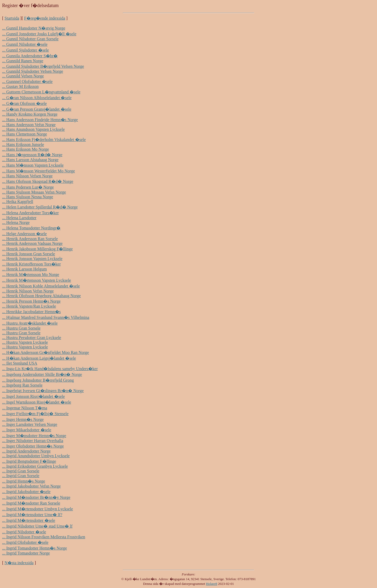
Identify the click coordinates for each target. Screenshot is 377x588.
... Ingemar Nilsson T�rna (25, 408)
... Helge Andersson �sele (24, 234)
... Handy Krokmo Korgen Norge (30, 114)
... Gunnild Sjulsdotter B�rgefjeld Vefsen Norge (43, 66)
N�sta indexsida (19, 563)
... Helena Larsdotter (19, 218)
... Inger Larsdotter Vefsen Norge (30, 424)
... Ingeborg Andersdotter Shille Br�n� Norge (42, 374)
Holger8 (212, 584)
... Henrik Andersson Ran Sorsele (30, 239)
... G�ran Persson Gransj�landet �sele (37, 109)
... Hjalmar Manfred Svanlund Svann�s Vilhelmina (46, 317)
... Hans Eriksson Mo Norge (26, 149)
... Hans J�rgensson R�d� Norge (32, 155)
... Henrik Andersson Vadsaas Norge (32, 243)
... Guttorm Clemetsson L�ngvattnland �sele (41, 92)
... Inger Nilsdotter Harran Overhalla (33, 441)
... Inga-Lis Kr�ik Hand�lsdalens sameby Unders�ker (50, 369)
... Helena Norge (16, 222)
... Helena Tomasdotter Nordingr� (31, 228)
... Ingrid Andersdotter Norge (26, 451)
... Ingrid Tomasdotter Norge (26, 553)
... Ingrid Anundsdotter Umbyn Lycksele (36, 456)
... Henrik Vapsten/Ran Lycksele (29, 306)
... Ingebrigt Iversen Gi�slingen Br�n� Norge (43, 391)
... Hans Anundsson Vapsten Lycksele (33, 129)
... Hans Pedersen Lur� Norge (28, 187)
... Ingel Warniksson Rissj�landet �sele (37, 402)
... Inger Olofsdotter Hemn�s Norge (33, 446)
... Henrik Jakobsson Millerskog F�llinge (37, 249)
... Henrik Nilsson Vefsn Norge (28, 291)
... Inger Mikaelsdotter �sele (27, 430)
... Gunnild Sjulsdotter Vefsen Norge (33, 71)
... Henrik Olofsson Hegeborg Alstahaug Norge (41, 296)
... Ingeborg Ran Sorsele (22, 385)
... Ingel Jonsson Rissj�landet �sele (34, 396)
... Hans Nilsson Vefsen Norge (27, 176)
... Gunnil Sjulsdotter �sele (26, 50)
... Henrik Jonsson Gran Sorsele (29, 254)
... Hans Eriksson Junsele (23, 145)
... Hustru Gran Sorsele (21, 328)
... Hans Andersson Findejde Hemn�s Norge (40, 120)
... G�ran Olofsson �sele (24, 103)
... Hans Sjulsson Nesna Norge (28, 197)
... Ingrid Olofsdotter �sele (25, 542)
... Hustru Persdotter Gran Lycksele (32, 338)
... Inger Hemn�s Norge (23, 419)
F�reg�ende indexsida (45, 18)
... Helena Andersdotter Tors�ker (30, 213)
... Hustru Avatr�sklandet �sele (30, 323)
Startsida (12, 18)
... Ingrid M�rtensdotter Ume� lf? (32, 515)
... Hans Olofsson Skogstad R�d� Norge (38, 181)
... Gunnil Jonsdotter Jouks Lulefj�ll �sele (39, 34)
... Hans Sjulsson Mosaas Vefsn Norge (34, 192)
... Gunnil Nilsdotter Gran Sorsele (30, 39)
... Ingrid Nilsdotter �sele (24, 532)
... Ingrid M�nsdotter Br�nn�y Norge (36, 497)
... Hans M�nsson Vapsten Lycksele (33, 165)
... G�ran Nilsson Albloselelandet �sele (37, 98)
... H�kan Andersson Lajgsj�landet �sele (39, 358)
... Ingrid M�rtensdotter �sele (29, 520)
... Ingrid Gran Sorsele (21, 471)
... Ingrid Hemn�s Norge (24, 481)
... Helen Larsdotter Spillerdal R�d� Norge (40, 207)
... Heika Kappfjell (18, 202)
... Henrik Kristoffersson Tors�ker (31, 264)
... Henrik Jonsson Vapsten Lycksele (32, 259)
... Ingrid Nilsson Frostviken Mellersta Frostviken (44, 537)
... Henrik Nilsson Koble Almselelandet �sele (41, 286)
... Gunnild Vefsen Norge (23, 76)
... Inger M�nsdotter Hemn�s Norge (34, 436)
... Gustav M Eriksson (20, 86)
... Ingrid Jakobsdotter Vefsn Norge (31, 486)
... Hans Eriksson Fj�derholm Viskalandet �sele (44, 140)
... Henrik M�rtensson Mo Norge (31, 275)
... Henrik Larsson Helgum (24, 269)
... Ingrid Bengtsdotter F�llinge (29, 461)
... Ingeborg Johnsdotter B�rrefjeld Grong (38, 380)
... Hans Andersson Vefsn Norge (29, 125)
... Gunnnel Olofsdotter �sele (27, 81)
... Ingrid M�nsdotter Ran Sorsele (31, 503)
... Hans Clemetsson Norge (24, 134)
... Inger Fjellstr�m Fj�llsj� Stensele (35, 414)
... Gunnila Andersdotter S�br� (30, 56)
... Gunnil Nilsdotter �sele (25, 44)
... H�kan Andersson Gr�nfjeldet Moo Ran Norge (46, 352)
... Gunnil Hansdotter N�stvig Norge (34, 28)
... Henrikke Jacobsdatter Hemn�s (31, 312)
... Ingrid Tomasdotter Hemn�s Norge (35, 548)
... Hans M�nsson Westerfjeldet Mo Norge (38, 171)
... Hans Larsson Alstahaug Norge (30, 160)
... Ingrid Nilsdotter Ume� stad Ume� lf (37, 526)
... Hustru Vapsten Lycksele (25, 342)
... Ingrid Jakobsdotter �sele (26, 492)
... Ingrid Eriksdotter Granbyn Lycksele (35, 466)
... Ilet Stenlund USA (20, 363)
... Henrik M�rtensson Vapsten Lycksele (37, 280)
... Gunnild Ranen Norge (23, 61)
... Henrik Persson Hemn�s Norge (31, 301)
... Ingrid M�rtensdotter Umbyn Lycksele (38, 509)
